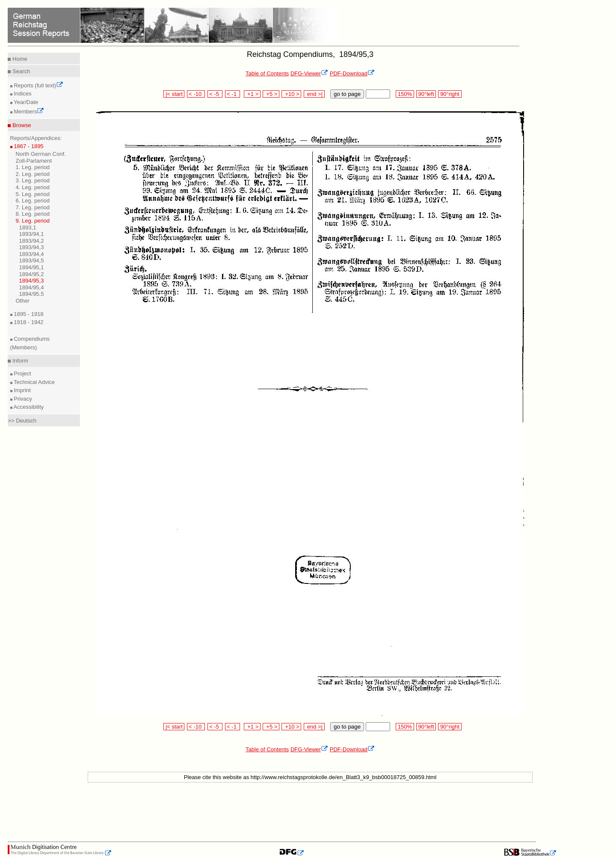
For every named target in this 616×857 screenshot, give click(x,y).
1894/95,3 (32, 281)
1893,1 (28, 228)
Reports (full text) (38, 85)
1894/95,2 (32, 274)
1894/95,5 (32, 294)
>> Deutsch (22, 421)
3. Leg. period (33, 180)
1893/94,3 (32, 247)
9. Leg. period (33, 221)
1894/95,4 (32, 287)
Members (28, 112)
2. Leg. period (33, 174)
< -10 (196, 94)
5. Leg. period (33, 194)
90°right (450, 94)
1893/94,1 (32, 234)
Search (20, 71)
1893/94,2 (32, 241)
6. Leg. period (33, 201)
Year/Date (25, 102)
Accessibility (28, 407)
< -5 (215, 94)
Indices (22, 94)
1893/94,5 (32, 260)
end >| (314, 94)
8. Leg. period (33, 214)
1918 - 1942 (28, 322)
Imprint (22, 390)
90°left (426, 94)
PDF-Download (352, 73)
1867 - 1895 (28, 146)
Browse (21, 125)
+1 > (252, 94)
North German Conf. (41, 154)
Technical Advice (34, 382)
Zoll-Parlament (34, 161)
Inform (19, 361)
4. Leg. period (33, 187)
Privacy (22, 399)
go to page (347, 94)
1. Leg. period (33, 167)
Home (19, 59)
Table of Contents (267, 73)
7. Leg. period (33, 207)
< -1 (233, 94)
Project (22, 373)
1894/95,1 (32, 267)
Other (23, 301)
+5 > (271, 94)
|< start (174, 94)
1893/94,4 (32, 254)
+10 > (291, 94)
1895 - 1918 (28, 314)
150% (405, 94)
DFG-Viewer (309, 73)
